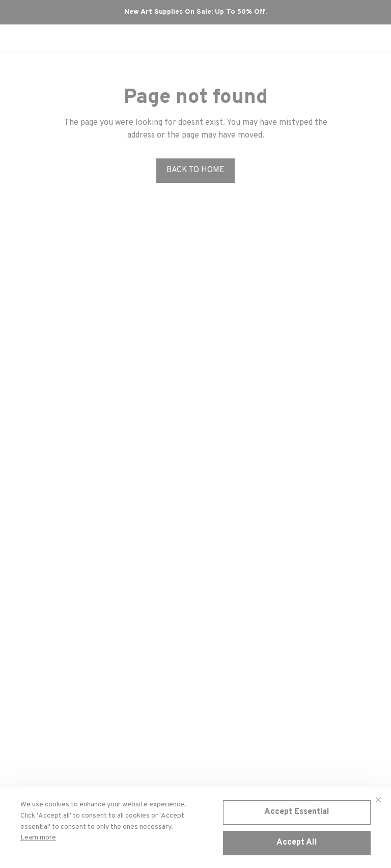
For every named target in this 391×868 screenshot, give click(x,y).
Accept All (297, 843)
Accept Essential (297, 812)
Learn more (38, 838)
